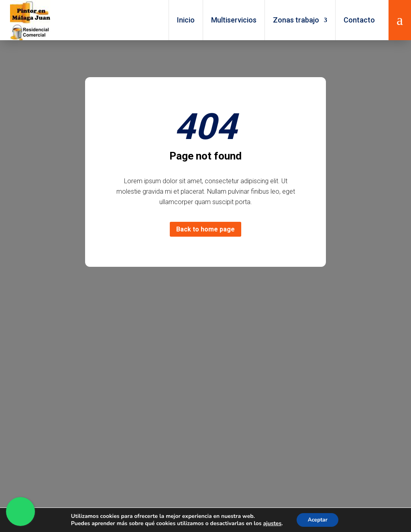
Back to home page (205, 229)
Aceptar (318, 519)
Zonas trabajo (296, 20)
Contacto (359, 20)
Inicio (186, 20)
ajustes (271, 523)
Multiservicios (234, 20)
